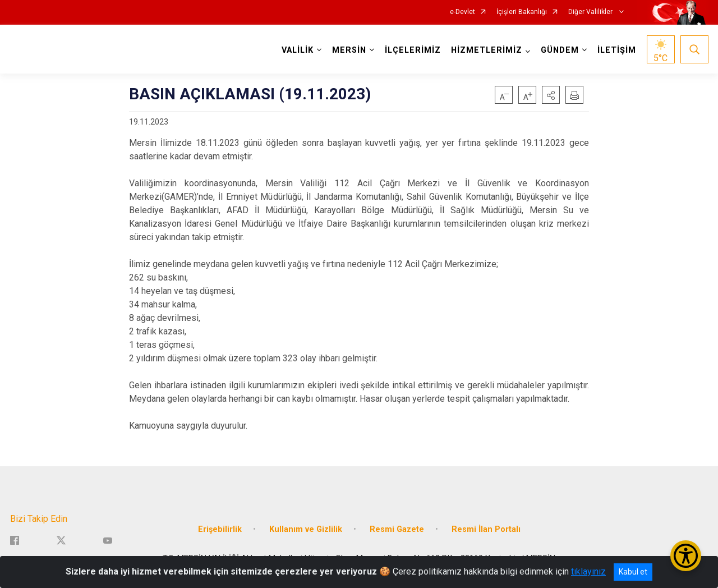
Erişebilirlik (220, 529)
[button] (551, 95)
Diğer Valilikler (591, 12)
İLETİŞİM (617, 50)
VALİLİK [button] (298, 50)
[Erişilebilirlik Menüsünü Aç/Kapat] (686, 556)
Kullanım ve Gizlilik (306, 529)
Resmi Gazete (397, 529)
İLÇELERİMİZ (413, 50)
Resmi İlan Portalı (486, 529)
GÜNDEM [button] (560, 50)
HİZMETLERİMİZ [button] (487, 50)
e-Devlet (462, 12)
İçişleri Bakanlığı (522, 12)
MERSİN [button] (349, 50)
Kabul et (633, 572)
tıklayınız (588, 571)
